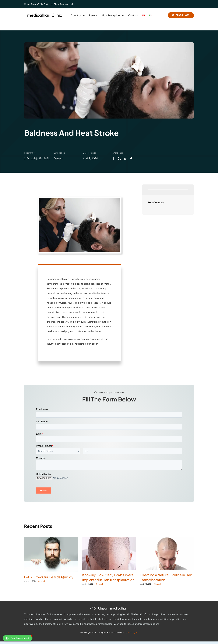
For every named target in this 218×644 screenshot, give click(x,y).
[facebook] (114, 158)
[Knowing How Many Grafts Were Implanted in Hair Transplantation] (109, 554)
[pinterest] (131, 158)
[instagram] (125, 158)
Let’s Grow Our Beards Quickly (49, 577)
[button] (18, 638)
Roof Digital (133, 632)
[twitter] (119, 158)
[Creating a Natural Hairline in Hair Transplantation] (167, 554)
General (58, 158)
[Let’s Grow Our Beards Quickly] (51, 555)
